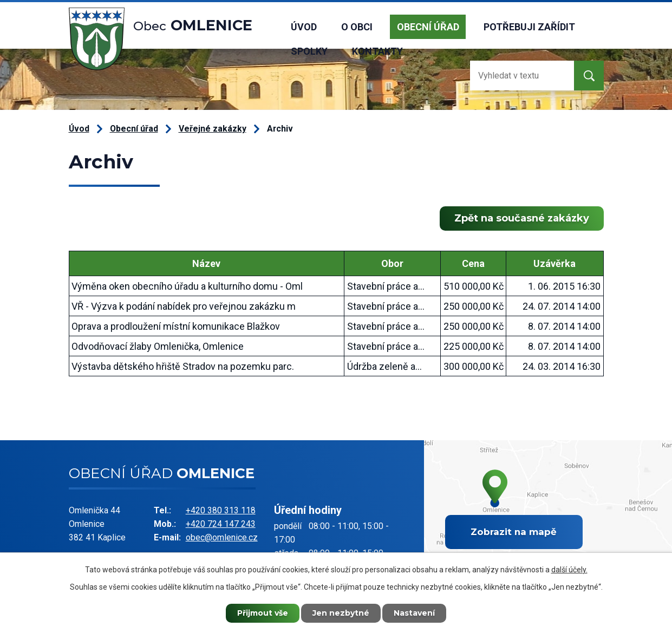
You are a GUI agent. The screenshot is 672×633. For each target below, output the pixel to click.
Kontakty (377, 51)
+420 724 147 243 (221, 524)
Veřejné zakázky (213, 129)
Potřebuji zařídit (529, 27)
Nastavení (414, 613)
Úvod (304, 27)
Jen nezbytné (341, 613)
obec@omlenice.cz (222, 537)
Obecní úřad (428, 27)
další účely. (569, 570)
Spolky (309, 51)
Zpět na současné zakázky (522, 218)
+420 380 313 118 (221, 510)
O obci (357, 27)
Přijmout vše (263, 613)
